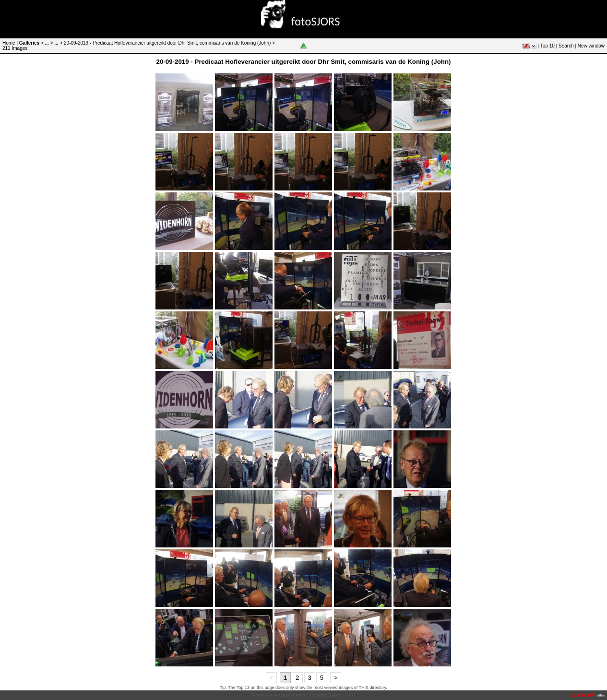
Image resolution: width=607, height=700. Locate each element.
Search (566, 46)
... (47, 43)
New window (591, 46)
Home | (10, 43)
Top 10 (547, 46)
